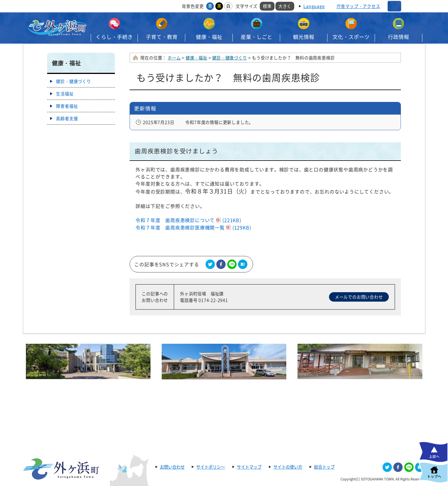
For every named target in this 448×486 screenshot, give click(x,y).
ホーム (174, 58)
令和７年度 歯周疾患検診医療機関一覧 (193, 227)
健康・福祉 (209, 37)
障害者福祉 (67, 106)
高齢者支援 (67, 118)
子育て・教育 (162, 37)
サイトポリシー (211, 467)
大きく (285, 6)
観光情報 (304, 37)
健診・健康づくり (229, 58)
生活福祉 (65, 94)
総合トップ (324, 467)
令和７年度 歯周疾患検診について (188, 220)
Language (314, 6)
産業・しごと (257, 37)
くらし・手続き (114, 37)
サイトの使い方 (288, 467)
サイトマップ (249, 467)
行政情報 (399, 37)
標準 (267, 6)
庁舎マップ (358, 6)
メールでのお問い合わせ (359, 297)
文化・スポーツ (351, 37)
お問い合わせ (172, 467)
